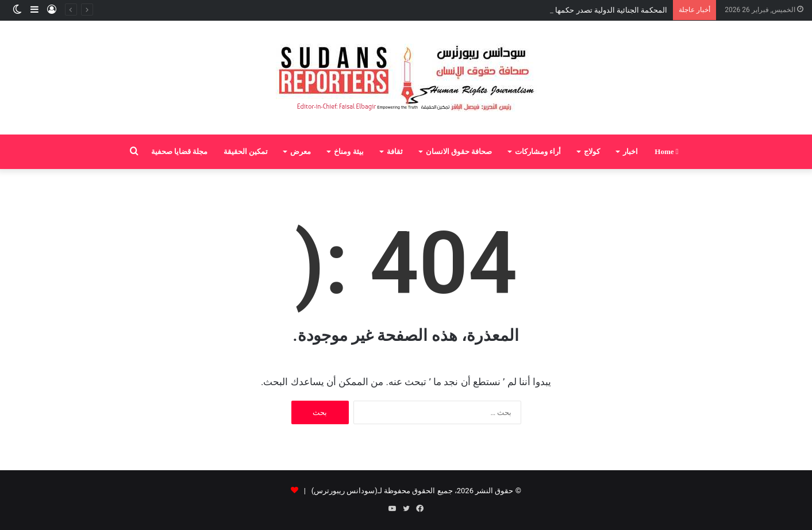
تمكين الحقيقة (246, 151)
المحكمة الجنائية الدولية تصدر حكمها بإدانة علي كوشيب (582, 10)
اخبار (630, 151)
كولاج (592, 151)
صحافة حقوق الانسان (459, 151)
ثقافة (395, 151)
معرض (301, 151)
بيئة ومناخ (349, 151)
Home (666, 151)
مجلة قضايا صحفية (180, 151)
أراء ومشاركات (538, 151)
